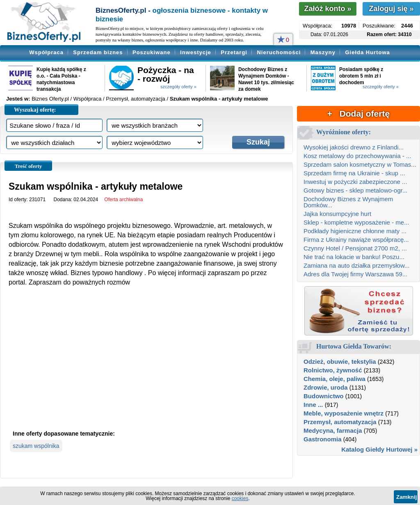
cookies (240, 498)
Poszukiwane (152, 52)
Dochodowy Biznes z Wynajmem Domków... (348, 202)
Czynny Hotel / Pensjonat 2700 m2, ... (355, 248)
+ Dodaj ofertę (358, 114)
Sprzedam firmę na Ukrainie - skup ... (354, 173)
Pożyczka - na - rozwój (166, 74)
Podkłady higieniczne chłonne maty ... (355, 231)
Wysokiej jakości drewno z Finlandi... (354, 147)
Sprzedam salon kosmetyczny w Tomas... (360, 164)
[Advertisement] (146, 365)
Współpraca (46, 52)
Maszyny (323, 52)
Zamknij (406, 497)
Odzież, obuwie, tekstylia (340, 362)
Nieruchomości (279, 52)
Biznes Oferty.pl (50, 99)
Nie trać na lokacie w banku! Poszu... (354, 257)
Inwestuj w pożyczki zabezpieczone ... (355, 182)
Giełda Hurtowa (367, 52)
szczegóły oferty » (178, 87)
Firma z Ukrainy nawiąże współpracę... (356, 240)
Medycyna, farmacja (333, 430)
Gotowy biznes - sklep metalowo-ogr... (355, 190)
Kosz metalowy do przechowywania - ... (357, 156)
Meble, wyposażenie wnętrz (344, 413)
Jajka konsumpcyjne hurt (337, 214)
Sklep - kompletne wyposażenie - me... (356, 222)
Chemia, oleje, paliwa (334, 379)
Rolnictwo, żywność (333, 370)
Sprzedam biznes (98, 52)
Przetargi (234, 52)
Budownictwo (324, 396)
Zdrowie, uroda (326, 387)
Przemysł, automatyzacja (340, 422)
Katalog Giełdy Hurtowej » (379, 449)
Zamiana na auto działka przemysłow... (356, 265)
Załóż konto (328, 9)
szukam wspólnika (36, 446)
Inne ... (313, 405)
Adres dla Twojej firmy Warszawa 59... (355, 274)
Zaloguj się (391, 9)
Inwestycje (196, 52)
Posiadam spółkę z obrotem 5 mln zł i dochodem (361, 76)
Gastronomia (323, 439)
